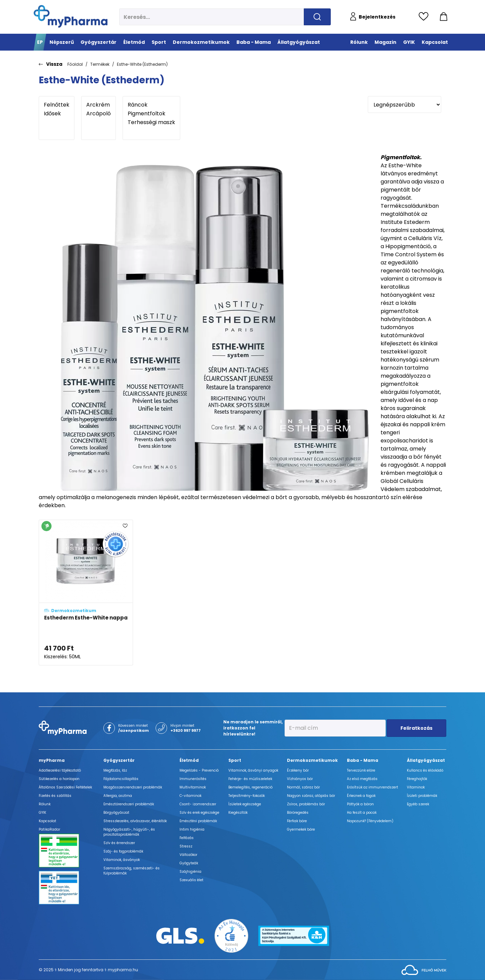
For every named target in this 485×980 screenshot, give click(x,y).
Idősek (57, 114)
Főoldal (75, 64)
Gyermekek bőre (301, 829)
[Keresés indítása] (317, 17)
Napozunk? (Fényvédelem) (370, 821)
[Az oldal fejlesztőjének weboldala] (424, 969)
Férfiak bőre (297, 821)
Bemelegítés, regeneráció (250, 787)
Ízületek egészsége (245, 804)
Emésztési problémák (198, 821)
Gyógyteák (189, 863)
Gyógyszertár (119, 760)
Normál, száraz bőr (303, 787)
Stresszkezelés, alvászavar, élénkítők (135, 821)
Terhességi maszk (151, 122)
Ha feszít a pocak (362, 813)
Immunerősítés (193, 779)
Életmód (189, 760)
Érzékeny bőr (298, 770)
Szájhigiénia (190, 872)
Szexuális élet (191, 880)
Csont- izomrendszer (198, 804)
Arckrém (99, 105)
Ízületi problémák (422, 796)
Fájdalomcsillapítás (121, 779)
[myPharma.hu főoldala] (71, 16)
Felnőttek (57, 105)
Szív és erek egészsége (199, 813)
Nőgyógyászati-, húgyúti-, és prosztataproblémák (129, 832)
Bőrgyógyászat (116, 813)
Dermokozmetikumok (312, 760)
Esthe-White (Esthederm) (142, 64)
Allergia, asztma (118, 796)
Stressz (186, 846)
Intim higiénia (192, 829)
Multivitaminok (193, 787)
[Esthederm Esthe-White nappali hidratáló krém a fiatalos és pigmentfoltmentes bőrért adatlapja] (86, 593)
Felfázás (187, 838)
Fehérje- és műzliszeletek (250, 779)
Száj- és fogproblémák (123, 851)
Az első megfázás (362, 779)
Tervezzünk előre (361, 770)
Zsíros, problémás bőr (306, 804)
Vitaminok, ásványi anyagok (253, 770)
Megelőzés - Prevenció (199, 770)
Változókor (188, 855)
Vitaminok (416, 787)
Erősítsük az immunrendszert (373, 787)
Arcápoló (99, 114)
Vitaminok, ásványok (122, 860)
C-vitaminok (190, 796)
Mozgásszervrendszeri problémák (133, 787)
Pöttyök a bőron (360, 804)
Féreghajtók (417, 779)
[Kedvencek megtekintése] (425, 17)
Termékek (100, 64)
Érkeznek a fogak (361, 796)
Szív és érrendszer (119, 843)
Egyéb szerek (418, 804)
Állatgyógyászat (426, 760)
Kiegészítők (238, 813)
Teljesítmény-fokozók (247, 796)
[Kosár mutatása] (444, 17)
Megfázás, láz (115, 770)
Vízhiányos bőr (300, 779)
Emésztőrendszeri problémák (129, 804)
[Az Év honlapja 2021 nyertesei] (231, 935)
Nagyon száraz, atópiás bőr (311, 796)
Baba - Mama (363, 760)
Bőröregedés (298, 813)
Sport (235, 760)
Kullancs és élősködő (425, 770)
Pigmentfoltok (151, 114)
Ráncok (151, 105)
